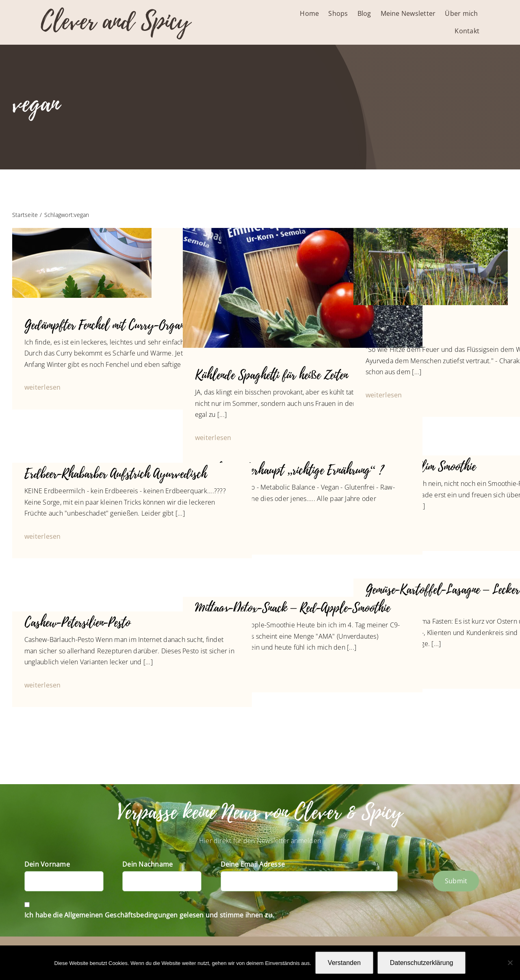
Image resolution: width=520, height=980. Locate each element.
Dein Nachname (147, 864)
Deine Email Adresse (253, 864)
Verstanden (344, 963)
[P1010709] (431, 231)
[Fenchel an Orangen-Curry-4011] (82, 231)
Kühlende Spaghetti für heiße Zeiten (271, 375)
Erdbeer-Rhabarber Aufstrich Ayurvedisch (116, 474)
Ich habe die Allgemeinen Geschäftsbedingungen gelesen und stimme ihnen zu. (149, 915)
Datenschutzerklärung (422, 963)
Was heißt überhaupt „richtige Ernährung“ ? (289, 470)
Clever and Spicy (115, 21)
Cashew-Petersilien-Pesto (77, 623)
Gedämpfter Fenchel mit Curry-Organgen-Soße (123, 325)
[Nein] (510, 963)
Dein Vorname (47, 864)
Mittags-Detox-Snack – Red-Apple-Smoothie (292, 608)
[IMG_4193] (303, 231)
